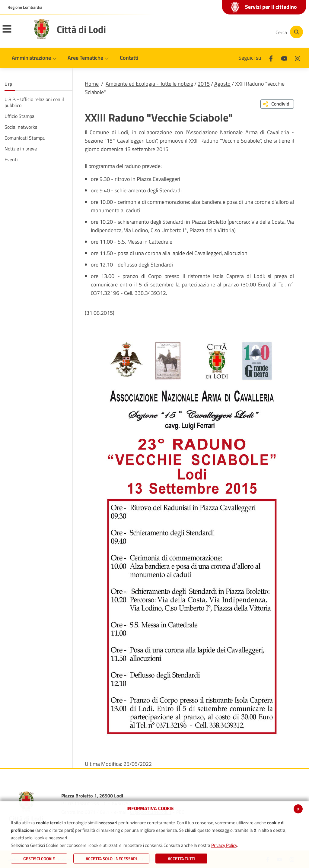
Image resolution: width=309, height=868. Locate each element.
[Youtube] (229, 32)
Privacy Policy (224, 845)
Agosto (222, 84)
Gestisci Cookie (39, 859)
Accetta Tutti (181, 859)
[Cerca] (288, 32)
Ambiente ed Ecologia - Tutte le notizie (149, 84)
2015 (204, 84)
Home (92, 84)
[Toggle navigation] (14, 33)
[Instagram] (247, 32)
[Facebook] (211, 32)
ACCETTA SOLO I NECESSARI (111, 859)
